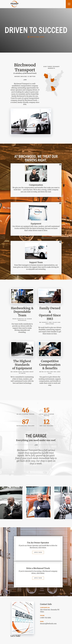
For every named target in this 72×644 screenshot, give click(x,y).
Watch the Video (37, 37)
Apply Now (38, 552)
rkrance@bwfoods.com (48, 624)
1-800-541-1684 (46, 618)
